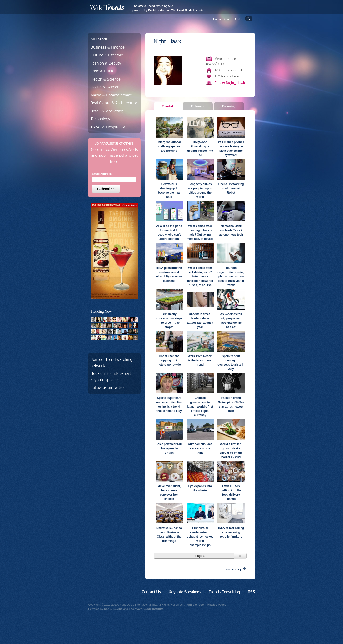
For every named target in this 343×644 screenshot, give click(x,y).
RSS (251, 592)
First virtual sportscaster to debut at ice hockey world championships (200, 537)
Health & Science (106, 79)
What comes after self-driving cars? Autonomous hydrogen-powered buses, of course (200, 277)
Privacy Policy (217, 605)
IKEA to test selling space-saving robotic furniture (231, 532)
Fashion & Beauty (106, 63)
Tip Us (239, 19)
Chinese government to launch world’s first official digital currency (200, 407)
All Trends (99, 39)
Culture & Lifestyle (107, 55)
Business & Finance (108, 47)
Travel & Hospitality (108, 127)
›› (240, 556)
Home (217, 19)
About (228, 19)
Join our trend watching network (111, 362)
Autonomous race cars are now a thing (200, 448)
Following (229, 106)
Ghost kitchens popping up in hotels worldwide (169, 360)
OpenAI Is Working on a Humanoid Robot (231, 188)
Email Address (102, 174)
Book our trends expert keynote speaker (111, 377)
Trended (169, 106)
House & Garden (105, 87)
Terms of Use (195, 605)
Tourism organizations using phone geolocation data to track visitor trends (231, 277)
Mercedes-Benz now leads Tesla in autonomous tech (231, 230)
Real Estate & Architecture (114, 103)
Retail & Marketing (107, 111)
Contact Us (151, 592)
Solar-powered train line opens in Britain (169, 448)
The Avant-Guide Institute (187, 10)
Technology (100, 119)
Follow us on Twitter (108, 387)
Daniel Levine (157, 10)
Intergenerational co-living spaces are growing (169, 146)
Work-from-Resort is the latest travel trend (200, 360)
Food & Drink (102, 71)
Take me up (235, 569)
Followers (198, 106)
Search (249, 19)
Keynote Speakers (185, 592)
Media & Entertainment (111, 95)
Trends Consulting (224, 592)
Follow (230, 83)
